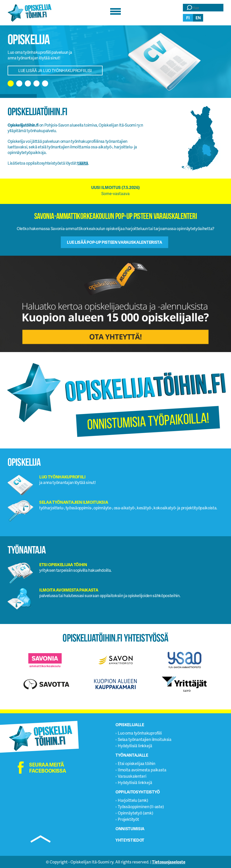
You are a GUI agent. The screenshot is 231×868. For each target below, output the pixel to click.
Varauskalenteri (132, 776)
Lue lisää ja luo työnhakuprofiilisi (55, 70)
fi (188, 18)
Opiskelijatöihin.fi (30, 13)
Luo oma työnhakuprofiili (140, 733)
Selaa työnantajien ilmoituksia (145, 739)
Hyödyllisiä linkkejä (135, 746)
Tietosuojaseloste (169, 862)
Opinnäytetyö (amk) (136, 813)
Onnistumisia (130, 829)
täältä (83, 163)
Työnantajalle (132, 755)
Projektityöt (128, 819)
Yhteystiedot (130, 840)
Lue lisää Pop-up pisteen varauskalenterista (114, 242)
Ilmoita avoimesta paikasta (142, 770)
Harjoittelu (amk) (133, 800)
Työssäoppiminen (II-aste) (141, 806)
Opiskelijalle (130, 725)
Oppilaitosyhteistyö (138, 792)
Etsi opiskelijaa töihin (137, 763)
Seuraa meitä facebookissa (47, 768)
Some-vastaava (115, 193)
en (198, 18)
